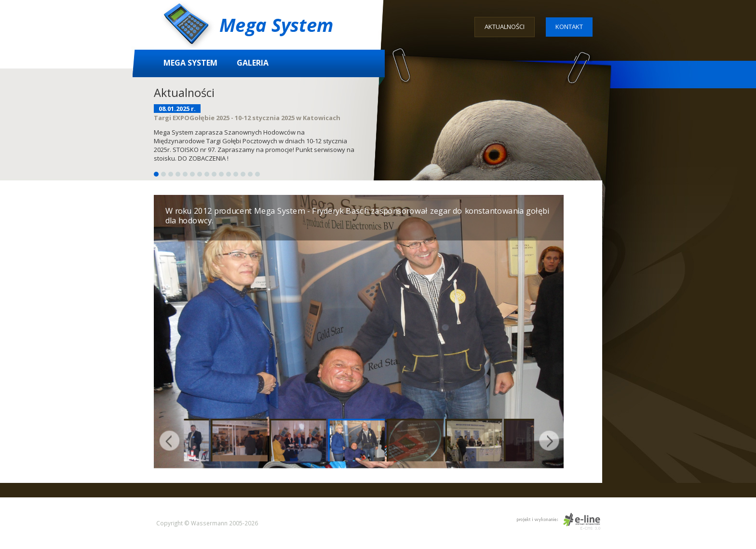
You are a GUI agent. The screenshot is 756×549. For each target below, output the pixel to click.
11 (229, 174)
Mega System (190, 63)
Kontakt (569, 27)
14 (250, 174)
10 (221, 174)
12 (236, 174)
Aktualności (505, 27)
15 (257, 174)
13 (243, 174)
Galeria (253, 63)
